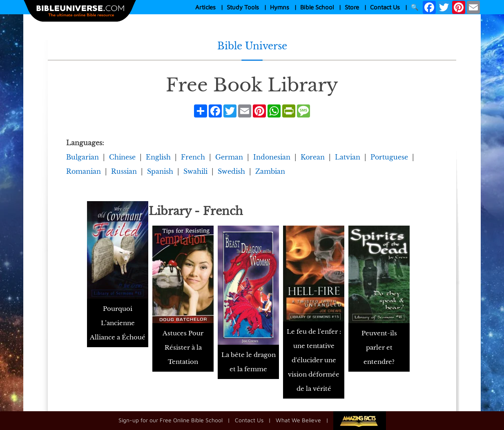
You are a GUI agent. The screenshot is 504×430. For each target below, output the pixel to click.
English (158, 157)
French (193, 157)
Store (352, 7)
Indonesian (272, 157)
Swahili (195, 171)
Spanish (160, 171)
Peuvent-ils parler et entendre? (379, 347)
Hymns (280, 7)
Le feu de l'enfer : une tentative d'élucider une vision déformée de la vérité (314, 360)
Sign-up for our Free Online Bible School (171, 420)
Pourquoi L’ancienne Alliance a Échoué (118, 323)
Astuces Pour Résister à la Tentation (183, 347)
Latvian (348, 157)
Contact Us (385, 7)
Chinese (122, 157)
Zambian (270, 171)
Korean (313, 157)
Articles (205, 7)
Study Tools (243, 7)
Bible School (317, 7)
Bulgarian (83, 157)
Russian (124, 171)
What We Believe (298, 420)
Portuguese (389, 157)
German (229, 157)
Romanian (84, 171)
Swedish (231, 171)
